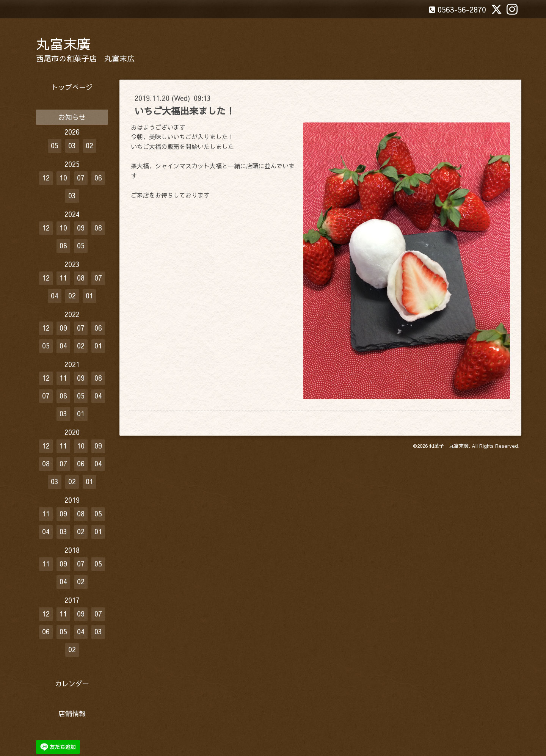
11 (63, 278)
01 (89, 296)
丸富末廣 (63, 44)
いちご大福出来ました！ (185, 111)
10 (63, 178)
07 (81, 178)
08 (98, 228)
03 (72, 145)
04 (55, 296)
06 (98, 178)
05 (55, 145)
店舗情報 (72, 713)
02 (89, 145)
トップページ (72, 87)
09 (81, 228)
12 (46, 178)
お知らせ (72, 117)
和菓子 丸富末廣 (449, 446)
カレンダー (72, 683)
